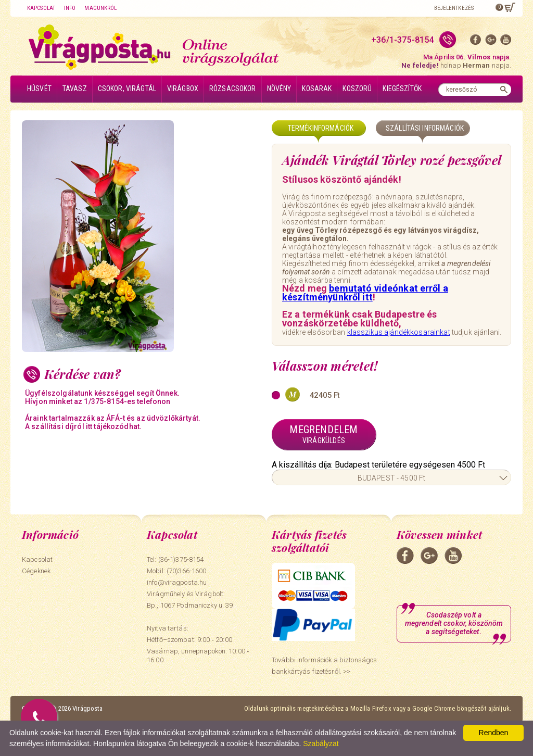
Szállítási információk (425, 128)
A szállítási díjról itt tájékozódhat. (83, 426)
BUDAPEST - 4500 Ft (392, 478)
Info (70, 8)
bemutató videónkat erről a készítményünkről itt (365, 293)
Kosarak (317, 89)
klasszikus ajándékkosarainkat (399, 332)
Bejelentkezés (454, 8)
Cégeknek (36, 571)
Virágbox (183, 89)
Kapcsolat (41, 8)
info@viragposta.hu (177, 582)
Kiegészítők (402, 89)
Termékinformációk (321, 128)
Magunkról (100, 8)
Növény (279, 89)
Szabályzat (321, 744)
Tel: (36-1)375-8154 (175, 559)
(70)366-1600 (187, 571)
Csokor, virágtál (127, 89)
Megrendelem (324, 434)
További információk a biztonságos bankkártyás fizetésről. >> (324, 666)
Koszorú (357, 89)
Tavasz (75, 89)
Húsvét (39, 89)
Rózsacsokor (233, 89)
